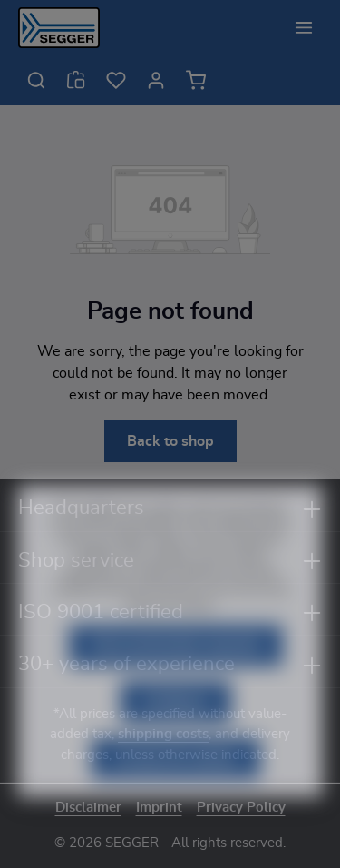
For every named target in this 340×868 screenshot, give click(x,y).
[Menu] (304, 27)
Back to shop (170, 441)
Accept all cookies (176, 784)
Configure (176, 728)
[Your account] (156, 80)
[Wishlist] (116, 80)
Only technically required (176, 672)
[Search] (36, 80)
